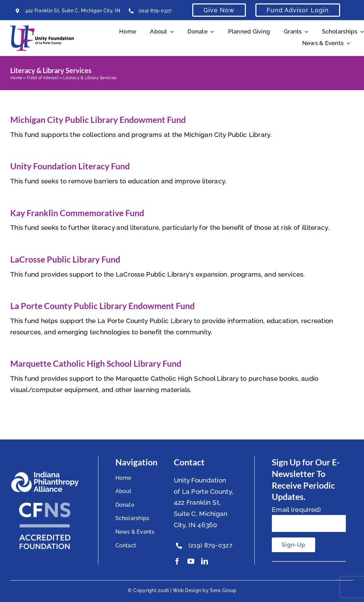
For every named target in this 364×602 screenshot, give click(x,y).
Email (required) (298, 509)
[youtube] (191, 561)
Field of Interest (43, 78)
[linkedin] (205, 561)
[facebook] (177, 561)
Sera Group (223, 590)
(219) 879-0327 (155, 11)
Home (16, 78)
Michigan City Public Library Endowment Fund (98, 120)
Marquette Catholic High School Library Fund (96, 363)
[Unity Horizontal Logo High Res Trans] (42, 28)
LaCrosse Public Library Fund (65, 259)
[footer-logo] (45, 474)
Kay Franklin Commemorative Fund (77, 213)
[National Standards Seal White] (45, 506)
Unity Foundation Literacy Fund (70, 166)
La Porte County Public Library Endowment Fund (102, 306)
